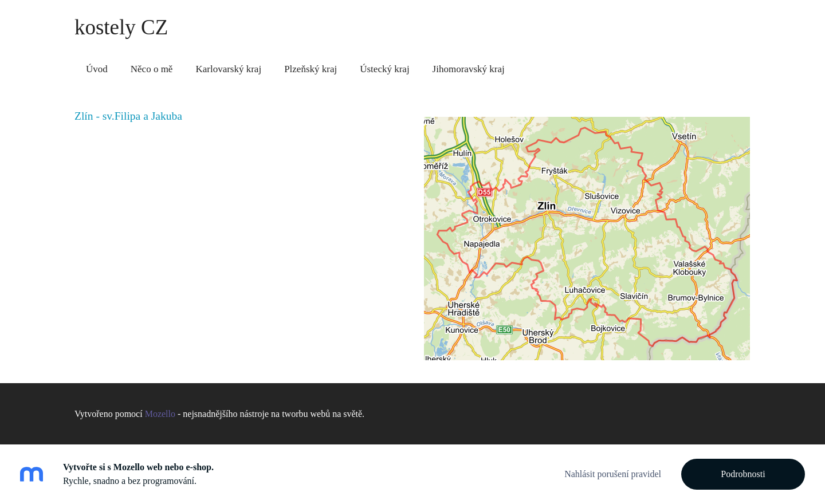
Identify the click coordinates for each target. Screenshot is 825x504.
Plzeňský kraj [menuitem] (311, 69)
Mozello (160, 414)
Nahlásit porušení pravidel (613, 474)
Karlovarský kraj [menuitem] (228, 69)
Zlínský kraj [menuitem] (551, 69)
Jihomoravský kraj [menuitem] (469, 69)
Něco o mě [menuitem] (152, 69)
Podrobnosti (743, 474)
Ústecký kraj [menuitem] (384, 69)
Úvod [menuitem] (97, 69)
